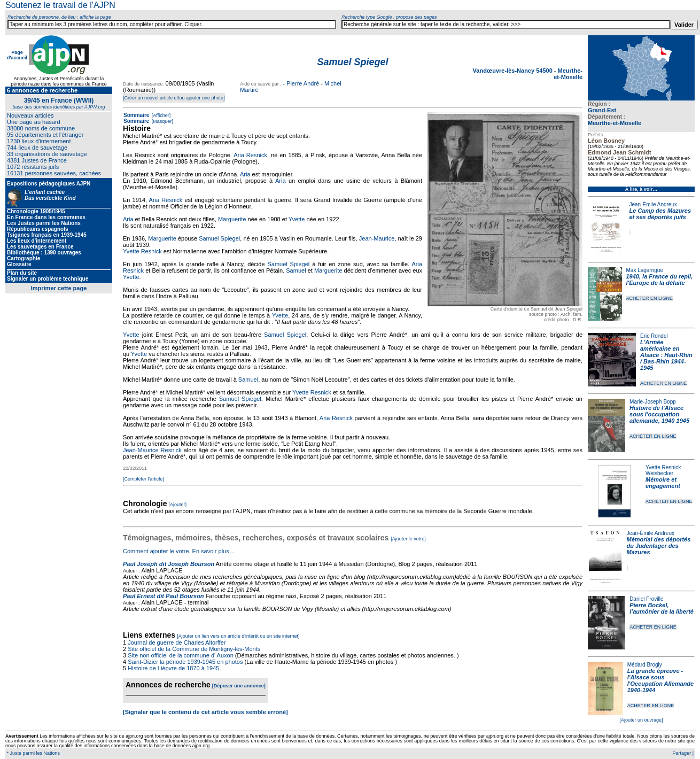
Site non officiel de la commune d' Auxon (181, 655)
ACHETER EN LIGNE (650, 298)
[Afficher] (160, 115)
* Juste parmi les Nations (33, 753)
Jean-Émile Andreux (654, 204)
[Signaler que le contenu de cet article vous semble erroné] (205, 712)
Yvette (297, 219)
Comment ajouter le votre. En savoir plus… (179, 551)
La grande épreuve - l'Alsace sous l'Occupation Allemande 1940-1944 (660, 680)
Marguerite (232, 219)
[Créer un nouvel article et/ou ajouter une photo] (174, 98)
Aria (245, 174)
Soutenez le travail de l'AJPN (60, 5)
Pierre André (303, 83)
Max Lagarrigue (645, 270)
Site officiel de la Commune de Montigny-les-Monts (194, 649)
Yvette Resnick (142, 251)
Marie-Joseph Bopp (653, 402)
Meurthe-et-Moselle (615, 123)
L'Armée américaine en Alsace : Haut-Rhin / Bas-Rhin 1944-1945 (666, 355)
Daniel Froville (646, 599)
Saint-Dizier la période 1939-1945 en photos (185, 662)
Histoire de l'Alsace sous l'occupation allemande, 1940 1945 (659, 414)
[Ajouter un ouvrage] (641, 720)
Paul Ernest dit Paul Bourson (164, 596)
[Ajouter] (178, 505)
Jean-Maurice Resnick (152, 450)
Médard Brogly (645, 665)
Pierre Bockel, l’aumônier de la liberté (662, 608)
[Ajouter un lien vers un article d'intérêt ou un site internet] (238, 636)
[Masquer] (162, 121)
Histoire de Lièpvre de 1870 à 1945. (174, 668)
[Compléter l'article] (143, 479)
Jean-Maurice (377, 238)
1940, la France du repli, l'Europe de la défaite (660, 280)
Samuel (296, 270)
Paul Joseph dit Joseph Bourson (169, 564)
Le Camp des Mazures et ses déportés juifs (660, 214)
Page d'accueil (17, 55)
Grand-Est (602, 110)
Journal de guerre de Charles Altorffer (177, 642)
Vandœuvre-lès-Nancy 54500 (514, 71)
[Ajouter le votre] (408, 539)
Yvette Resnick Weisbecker (663, 470)
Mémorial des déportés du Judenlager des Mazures (659, 546)
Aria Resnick (250, 155)
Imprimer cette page (59, 288)
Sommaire (136, 115)
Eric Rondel (654, 336)
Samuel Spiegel (219, 238)
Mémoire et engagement (663, 483)
